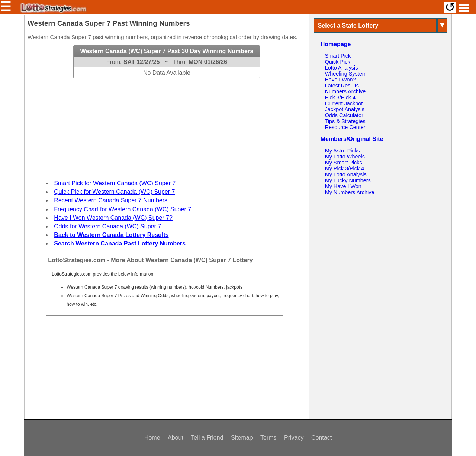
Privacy (294, 438)
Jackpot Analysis (345, 109)
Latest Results (342, 86)
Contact (321, 438)
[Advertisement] (167, 125)
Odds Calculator (344, 115)
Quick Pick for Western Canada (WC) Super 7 (114, 192)
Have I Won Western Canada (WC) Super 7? (113, 218)
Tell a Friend (207, 438)
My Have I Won (343, 186)
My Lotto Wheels (345, 157)
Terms (268, 438)
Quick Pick (338, 62)
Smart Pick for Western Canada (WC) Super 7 (115, 183)
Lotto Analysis (342, 68)
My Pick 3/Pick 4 (345, 168)
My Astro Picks (342, 151)
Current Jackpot (344, 103)
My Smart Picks (344, 163)
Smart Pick (338, 56)
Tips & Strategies (345, 121)
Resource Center (345, 127)
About (176, 438)
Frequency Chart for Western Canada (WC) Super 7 (123, 209)
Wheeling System (346, 74)
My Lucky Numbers (348, 180)
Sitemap (242, 438)
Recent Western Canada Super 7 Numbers (111, 200)
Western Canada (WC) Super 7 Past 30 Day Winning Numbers (167, 51)
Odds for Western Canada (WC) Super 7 (107, 226)
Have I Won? (340, 80)
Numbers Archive (345, 91)
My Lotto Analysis (346, 174)
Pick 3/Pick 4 (340, 97)
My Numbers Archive (350, 192)
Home (152, 438)
